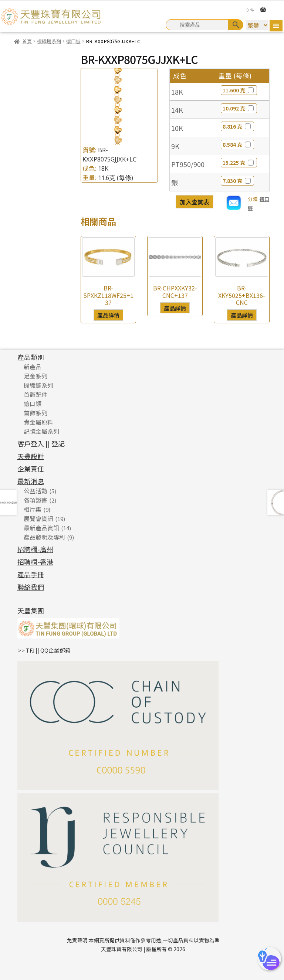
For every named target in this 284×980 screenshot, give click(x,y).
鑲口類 (33, 404)
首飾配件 (35, 394)
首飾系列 (35, 413)
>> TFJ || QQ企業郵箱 (44, 650)
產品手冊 (31, 574)
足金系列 (35, 376)
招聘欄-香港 (35, 562)
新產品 (33, 367)
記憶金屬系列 (41, 431)
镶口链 (73, 41)
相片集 (33, 509)
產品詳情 (108, 315)
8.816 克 (237, 126)
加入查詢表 (195, 202)
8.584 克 (237, 144)
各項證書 (35, 500)
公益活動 (35, 491)
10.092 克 (239, 108)
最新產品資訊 (41, 528)
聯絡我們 (31, 587)
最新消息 (31, 481)
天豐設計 (31, 456)
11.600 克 (239, 90)
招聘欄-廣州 (35, 549)
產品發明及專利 (44, 537)
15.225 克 (239, 163)
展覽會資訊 (38, 518)
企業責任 (31, 469)
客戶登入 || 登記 (41, 443)
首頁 (27, 41)
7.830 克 (237, 181)
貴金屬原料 (38, 422)
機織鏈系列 (49, 41)
